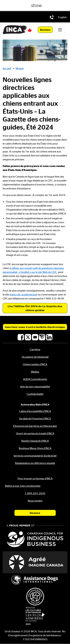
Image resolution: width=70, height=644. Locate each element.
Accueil (7, 68)
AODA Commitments (35, 379)
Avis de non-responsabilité (35, 386)
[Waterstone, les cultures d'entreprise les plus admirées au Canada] (35, 616)
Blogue (20, 68)
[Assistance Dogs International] (35, 580)
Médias (35, 372)
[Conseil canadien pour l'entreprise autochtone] (35, 536)
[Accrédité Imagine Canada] (35, 562)
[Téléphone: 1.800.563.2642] (52, 17)
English (62, 17)
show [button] (36, 5)
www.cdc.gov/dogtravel (23, 294)
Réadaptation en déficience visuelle (35, 463)
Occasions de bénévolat (35, 357)
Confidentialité (35, 394)
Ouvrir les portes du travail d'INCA (35, 433)
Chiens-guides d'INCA (35, 364)
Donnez (45, 30)
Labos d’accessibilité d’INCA (35, 411)
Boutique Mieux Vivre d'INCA (35, 448)
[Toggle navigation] (60, 30)
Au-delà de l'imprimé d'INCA (35, 419)
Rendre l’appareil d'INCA (35, 441)
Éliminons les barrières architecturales (35, 426)
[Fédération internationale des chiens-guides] (35, 597)
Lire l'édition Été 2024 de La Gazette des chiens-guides (35, 308)
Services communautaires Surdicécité (35, 456)
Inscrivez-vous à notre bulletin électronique (35, 327)
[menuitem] (62, 17)
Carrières (35, 349)
